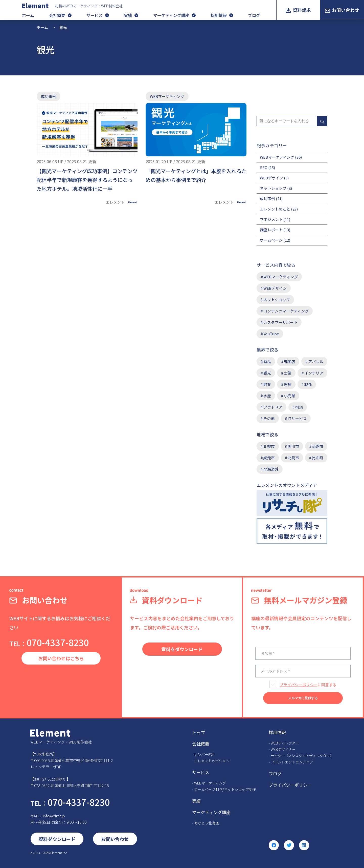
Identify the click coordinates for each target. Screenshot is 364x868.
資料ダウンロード (57, 839)
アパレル (316, 361)
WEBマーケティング (167, 96)
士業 (288, 373)
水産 (267, 396)
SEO (264, 167)
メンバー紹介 (205, 754)
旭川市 (293, 446)
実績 (128, 15)
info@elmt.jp (54, 816)
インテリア (314, 373)
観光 (267, 373)
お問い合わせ (346, 10)
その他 (269, 418)
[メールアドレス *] (303, 671)
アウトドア (273, 407)
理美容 (290, 361)
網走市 (269, 458)
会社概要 (57, 15)
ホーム (28, 15)
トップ (199, 732)
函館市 (318, 446)
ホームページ (271, 240)
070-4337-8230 (49, 642)
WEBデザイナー (283, 749)
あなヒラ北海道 (207, 823)
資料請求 (302, 10)
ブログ (254, 15)
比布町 (318, 458)
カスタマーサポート (280, 322)
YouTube (271, 334)
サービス (95, 15)
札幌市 (269, 446)
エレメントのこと (275, 209)
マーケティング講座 (171, 15)
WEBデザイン (271, 178)
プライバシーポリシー (299, 685)
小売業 (290, 396)
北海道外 (271, 469)
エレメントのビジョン (212, 761)
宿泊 (299, 407)
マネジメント (271, 219)
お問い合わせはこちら (61, 658)
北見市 (293, 458)
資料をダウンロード (182, 649)
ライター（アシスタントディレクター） (302, 756)
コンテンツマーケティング (286, 311)
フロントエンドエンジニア (292, 762)
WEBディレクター (285, 743)
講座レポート (271, 230)
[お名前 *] (303, 653)
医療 (288, 384)
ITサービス (297, 418)
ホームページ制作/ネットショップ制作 (225, 789)
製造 (308, 384)
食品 (267, 361)
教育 (267, 384)
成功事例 (49, 96)
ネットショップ (273, 188)
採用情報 (219, 15)
